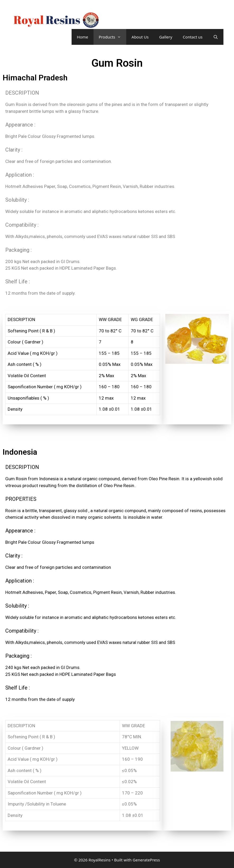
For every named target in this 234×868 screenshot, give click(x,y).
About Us (140, 37)
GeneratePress (146, 860)
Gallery (166, 37)
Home (83, 37)
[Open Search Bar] (216, 37)
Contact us (193, 37)
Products (113, 37)
